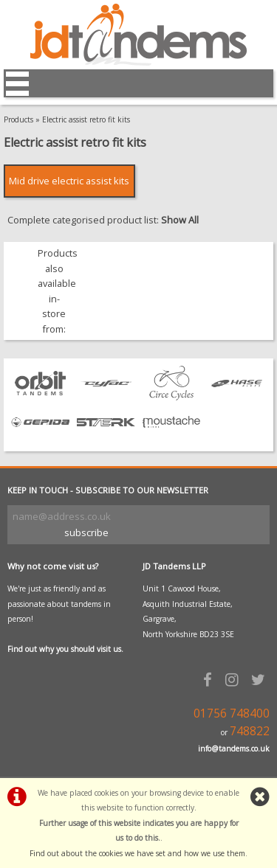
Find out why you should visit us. (65, 649)
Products (18, 119)
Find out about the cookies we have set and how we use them (137, 853)
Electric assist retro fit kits (86, 119)
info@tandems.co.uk (234, 749)
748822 (250, 731)
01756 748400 (232, 714)
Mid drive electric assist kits (69, 181)
